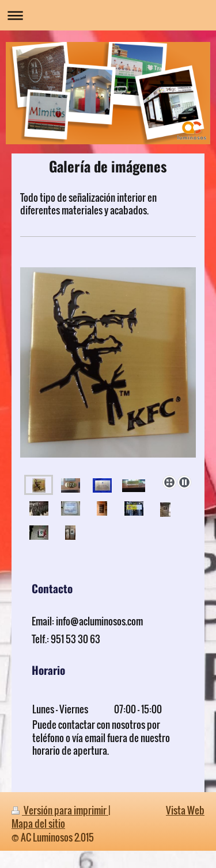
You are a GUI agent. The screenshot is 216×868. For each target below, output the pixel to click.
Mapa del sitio (38, 823)
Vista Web (185, 810)
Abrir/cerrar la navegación (108, 15)
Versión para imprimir (60, 810)
